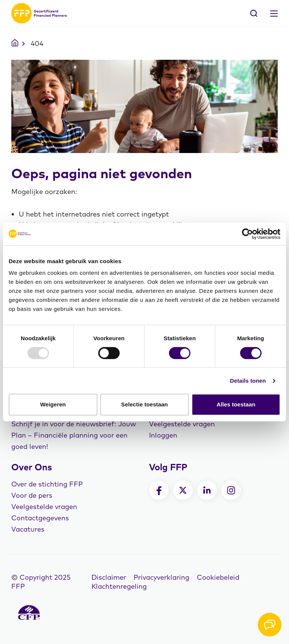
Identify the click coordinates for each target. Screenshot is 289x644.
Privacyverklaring (161, 577)
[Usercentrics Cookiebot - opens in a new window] (247, 234)
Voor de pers (32, 495)
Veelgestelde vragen (182, 424)
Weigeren (53, 404)
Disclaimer (109, 577)
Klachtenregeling (119, 586)
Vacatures (28, 529)
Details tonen (248, 381)
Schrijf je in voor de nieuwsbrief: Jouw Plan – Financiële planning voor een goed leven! (74, 435)
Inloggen (163, 435)
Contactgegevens (40, 518)
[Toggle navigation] (274, 14)
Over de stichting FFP (47, 484)
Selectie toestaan (144, 404)
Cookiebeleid (218, 577)
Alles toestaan (236, 404)
